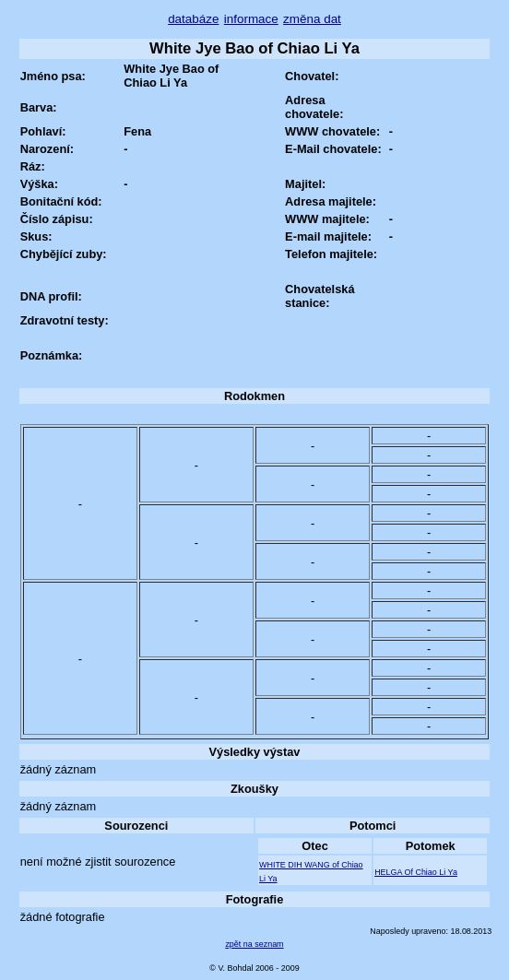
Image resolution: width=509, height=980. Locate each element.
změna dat (312, 19)
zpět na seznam (254, 944)
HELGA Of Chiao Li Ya (416, 872)
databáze (193, 19)
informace (251, 19)
